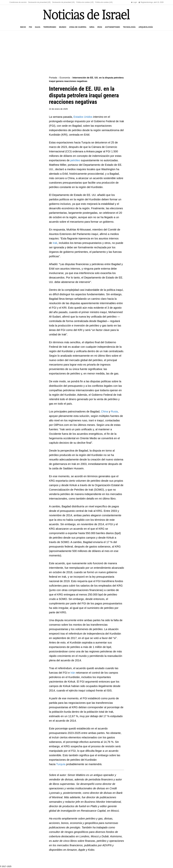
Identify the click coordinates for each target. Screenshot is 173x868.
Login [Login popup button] (134, 2)
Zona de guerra (78, 27)
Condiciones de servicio (18, 2)
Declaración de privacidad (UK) (64, 2)
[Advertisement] (86, 54)
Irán (100, 27)
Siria (92, 27)
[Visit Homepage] (86, 14)
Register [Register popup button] (143, 2)
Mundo (63, 27)
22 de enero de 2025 (58, 109)
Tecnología (129, 27)
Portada (53, 78)
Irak (55, 243)
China (104, 411)
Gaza (38, 27)
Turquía (61, 764)
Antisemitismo (113, 27)
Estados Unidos (83, 117)
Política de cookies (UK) (104, 2)
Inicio (23, 27)
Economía (65, 78)
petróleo (75, 160)
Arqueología (146, 27)
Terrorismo (50, 27)
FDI (30, 27)
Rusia (114, 411)
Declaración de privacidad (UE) (39, 2)
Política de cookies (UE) (85, 2)
